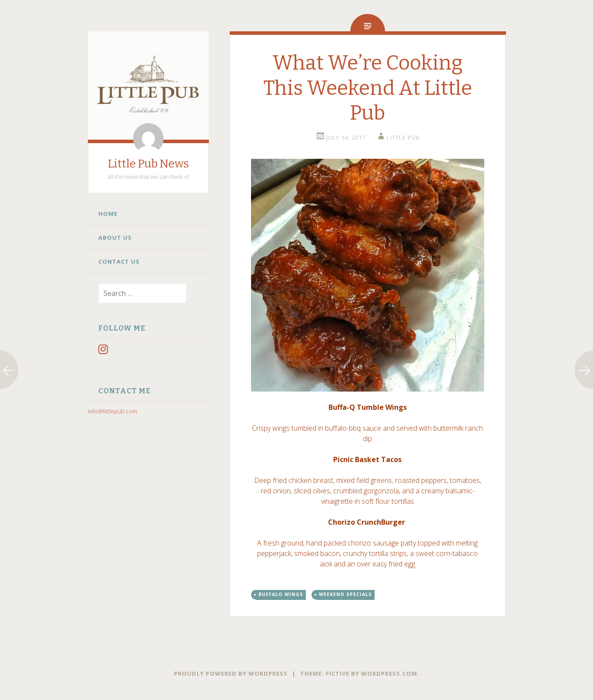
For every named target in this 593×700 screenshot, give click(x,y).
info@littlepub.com (112, 411)
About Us (115, 238)
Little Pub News (148, 164)
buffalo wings (281, 594)
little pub (403, 137)
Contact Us (119, 261)
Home (108, 214)
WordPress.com (389, 673)
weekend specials (345, 594)
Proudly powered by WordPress (231, 673)
